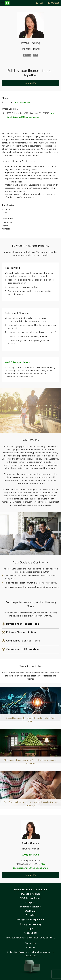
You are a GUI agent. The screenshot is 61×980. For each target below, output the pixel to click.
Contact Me (30, 83)
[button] (20, 624)
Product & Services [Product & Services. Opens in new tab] (30, 907)
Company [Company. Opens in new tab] (30, 903)
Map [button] (43, 864)
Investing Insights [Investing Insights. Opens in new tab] (30, 894)
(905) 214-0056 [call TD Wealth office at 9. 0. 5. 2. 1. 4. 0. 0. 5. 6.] (22, 103)
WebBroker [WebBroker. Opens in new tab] (30, 911)
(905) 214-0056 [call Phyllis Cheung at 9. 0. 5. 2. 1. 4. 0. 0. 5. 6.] (30, 855)
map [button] (52, 113)
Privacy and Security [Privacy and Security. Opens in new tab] (30, 924)
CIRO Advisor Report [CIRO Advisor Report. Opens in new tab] (31, 898)
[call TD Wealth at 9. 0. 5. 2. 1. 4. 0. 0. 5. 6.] (41, 3)
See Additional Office (25, 117)
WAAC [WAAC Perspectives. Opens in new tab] (18, 362)
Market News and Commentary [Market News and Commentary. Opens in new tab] (30, 890)
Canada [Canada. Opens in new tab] (30, 948)
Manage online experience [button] (30, 920)
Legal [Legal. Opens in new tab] (31, 929)
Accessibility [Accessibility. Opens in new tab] (31, 933)
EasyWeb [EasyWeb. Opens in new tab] (31, 915)
